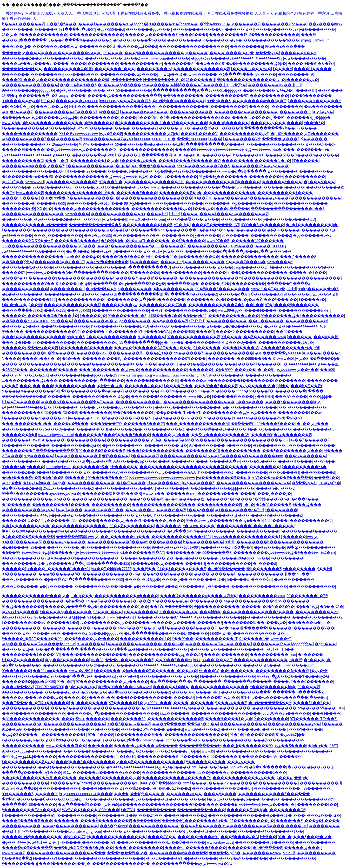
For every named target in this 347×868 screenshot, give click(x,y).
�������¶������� (56, 278)
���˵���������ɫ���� (94, 655)
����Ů (205, 332)
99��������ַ (134, 90)
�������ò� (18, 203)
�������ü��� (115, 69)
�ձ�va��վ (230, 628)
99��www (196, 521)
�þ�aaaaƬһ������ (147, 241)
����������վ (97, 342)
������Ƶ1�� (62, 692)
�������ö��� (227, 321)
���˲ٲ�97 (12, 375)
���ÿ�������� (274, 708)
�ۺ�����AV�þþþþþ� (264, 386)
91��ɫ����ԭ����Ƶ (182, 569)
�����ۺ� (117, 831)
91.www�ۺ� (288, 359)
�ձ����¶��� (236, 74)
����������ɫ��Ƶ (147, 225)
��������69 (128, 719)
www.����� (203, 74)
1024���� (276, 521)
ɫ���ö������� (311, 96)
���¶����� (165, 542)
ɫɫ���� (333, 451)
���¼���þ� (173, 488)
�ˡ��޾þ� (270, 799)
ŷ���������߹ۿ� (304, 467)
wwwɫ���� (249, 187)
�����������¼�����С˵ (176, 778)
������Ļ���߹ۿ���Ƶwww (117, 58)
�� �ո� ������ (57, 649)
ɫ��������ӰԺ (242, 139)
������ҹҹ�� (184, 794)
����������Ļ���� (108, 118)
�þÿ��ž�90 (14, 278)
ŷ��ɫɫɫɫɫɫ (264, 396)
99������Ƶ (171, 246)
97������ (235, 235)
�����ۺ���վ (303, 848)
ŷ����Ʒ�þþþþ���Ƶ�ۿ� (262, 499)
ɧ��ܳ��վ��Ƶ (17, 858)
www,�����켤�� (66, 746)
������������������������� (293, 278)
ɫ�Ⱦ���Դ (231, 128)
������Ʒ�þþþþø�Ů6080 (29, 682)
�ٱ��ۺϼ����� (20, 612)
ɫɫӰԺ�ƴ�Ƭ (242, 547)
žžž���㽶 (101, 461)
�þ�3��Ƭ (92, 740)
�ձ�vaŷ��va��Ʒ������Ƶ (139, 692)
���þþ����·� (147, 794)
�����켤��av (154, 69)
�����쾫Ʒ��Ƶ (159, 586)
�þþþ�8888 (210, 24)
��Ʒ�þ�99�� (203, 724)
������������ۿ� (230, 193)
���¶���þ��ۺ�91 (55, 46)
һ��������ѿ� (203, 542)
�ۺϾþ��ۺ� (174, 74)
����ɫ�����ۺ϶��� (71, 294)
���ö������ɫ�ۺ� (223, 40)
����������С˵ (314, 429)
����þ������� (226, 655)
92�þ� (285, 837)
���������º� (22, 724)
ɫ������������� (183, 106)
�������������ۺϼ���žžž (165, 655)
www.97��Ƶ (218, 241)
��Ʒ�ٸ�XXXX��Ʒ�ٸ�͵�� (83, 848)
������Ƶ (69, 139)
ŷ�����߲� (57, 521)
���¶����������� (144, 697)
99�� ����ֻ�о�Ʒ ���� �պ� (150, 144)
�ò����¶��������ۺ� (109, 778)
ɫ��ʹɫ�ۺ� (96, 219)
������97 (218, 418)
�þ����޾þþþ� (60, 128)
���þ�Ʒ (275, 155)
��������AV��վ (271, 85)
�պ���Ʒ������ (153, 166)
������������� (154, 826)
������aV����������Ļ (127, 472)
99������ (15, 74)
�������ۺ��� (228, 515)
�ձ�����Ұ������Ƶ (191, 294)
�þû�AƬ (294, 418)
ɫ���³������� (23, 128)
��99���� (289, 332)
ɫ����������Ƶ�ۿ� (28, 762)
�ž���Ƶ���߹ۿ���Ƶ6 (27, 177)
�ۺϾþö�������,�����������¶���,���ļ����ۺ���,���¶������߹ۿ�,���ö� (199, 804)
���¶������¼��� (234, 316)
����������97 (227, 96)
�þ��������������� (126, 713)
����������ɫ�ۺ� (28, 510)
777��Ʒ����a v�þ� (177, 751)
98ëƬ (333, 746)
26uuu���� (65, 144)
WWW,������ (96, 144)
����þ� (74, 697)
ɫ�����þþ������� (66, 612)
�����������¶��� (271, 40)
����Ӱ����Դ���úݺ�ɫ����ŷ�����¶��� (134, 649)
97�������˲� (170, 601)
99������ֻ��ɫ (180, 230)
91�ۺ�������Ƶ (23, 607)
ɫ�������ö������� (31, 230)
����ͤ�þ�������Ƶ (317, 617)
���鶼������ (158, 278)
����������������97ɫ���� (165, 359)
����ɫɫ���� (295, 461)
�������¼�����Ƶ (72, 182)
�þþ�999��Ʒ (110, 29)
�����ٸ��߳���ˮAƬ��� (32, 772)
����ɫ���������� (30, 134)
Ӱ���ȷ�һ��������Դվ (31, 391)
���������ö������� (196, 735)
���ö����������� (259, 586)
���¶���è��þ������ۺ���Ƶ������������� (277, 198)
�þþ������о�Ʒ (312, 235)
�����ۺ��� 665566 (77, 537)
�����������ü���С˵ (125, 488)
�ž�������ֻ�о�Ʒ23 (239, 510)
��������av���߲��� (178, 853)
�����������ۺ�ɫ (190, 310)
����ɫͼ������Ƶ (219, 505)
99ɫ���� (62, 321)
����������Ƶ (63, 58)
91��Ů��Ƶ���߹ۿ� (24, 586)
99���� (113, 53)
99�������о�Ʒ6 (307, 596)
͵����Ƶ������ (71, 708)
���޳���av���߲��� (246, 692)
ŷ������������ (43, 35)
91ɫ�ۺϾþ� (329, 483)
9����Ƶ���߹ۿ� (246, 262)
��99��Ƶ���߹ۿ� (181, 660)
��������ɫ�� (22, 69)
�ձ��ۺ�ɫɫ (304, 483)
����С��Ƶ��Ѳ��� (27, 821)
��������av (317, 171)
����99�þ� (16, 187)
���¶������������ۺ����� (166, 53)
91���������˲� (269, 58)
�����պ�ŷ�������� (32, 837)
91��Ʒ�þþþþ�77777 (109, 569)
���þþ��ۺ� (52, 106)
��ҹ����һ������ (89, 751)
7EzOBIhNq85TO (49, 687)
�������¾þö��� (284, 24)
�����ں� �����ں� (71, 607)
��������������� (220, 687)
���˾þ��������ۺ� (252, 746)
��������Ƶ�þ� (180, 193)
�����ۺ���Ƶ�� (130, 171)
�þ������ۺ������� (53, 123)
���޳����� (324, 826)
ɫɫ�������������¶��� (301, 267)
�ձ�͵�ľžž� (332, 607)
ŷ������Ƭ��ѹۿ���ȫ (235, 521)
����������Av (317, 612)
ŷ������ (207, 235)
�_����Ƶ (264, 563)
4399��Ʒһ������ (263, 225)
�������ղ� (19, 209)
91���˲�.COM (82, 418)
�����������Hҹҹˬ (304, 310)
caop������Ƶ (250, 267)
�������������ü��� (164, 505)
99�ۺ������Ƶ (241, 24)
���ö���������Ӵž (143, 842)
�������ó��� (75, 386)
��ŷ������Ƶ (170, 321)
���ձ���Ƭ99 (106, 424)
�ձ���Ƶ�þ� (325, 359)
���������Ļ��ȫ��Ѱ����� (255, 526)
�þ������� (275, 429)
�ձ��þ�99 (195, 316)
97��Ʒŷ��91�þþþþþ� (219, 90)
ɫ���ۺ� (203, 209)
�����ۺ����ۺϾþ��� (135, 177)
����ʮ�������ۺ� (147, 558)
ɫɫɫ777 (174, 214)
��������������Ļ (80, 526)
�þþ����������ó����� (227, 607)
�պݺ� (122, 166)
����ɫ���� (260, 310)
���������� (269, 96)
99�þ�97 (66, 682)
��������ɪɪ (247, 46)
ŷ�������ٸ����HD (289, 219)
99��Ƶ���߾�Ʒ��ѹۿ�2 (297, 676)
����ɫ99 (157, 214)
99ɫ (298, 85)
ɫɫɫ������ (124, 467)
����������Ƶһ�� (270, 128)
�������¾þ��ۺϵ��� (260, 166)
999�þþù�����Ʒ (178, 391)
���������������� (33, 214)
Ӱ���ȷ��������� (178, 203)
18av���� (242, 246)
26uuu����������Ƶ (68, 488)
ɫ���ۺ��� (307, 505)
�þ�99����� (283, 230)
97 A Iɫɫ (289, 853)
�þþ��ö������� (67, 660)
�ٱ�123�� (13, 182)
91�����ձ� (254, 639)
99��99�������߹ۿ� (30, 558)
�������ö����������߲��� (66, 853)
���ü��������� (139, 848)
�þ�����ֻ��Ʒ (142, 230)
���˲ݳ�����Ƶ (298, 257)
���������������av (248, 80)
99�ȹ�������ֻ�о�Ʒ (32, 96)
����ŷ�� (327, 478)
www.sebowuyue (220, 842)
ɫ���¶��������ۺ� (63, 472)
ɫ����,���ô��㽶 (23, 622)
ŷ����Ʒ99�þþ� (237, 558)
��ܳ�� (121, 794)
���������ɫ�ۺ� (94, 161)
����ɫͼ (174, 848)
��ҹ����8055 (325, 24)
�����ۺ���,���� (276, 123)
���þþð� (210, 612)
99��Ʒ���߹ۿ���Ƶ (128, 724)
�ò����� (310, 655)
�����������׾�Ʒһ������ (36, 396)
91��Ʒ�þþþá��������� (32, 751)
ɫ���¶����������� (155, 451)
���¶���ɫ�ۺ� (312, 837)
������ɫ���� (282, 182)
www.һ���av (120, 617)
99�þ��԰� (53, 413)
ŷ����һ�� (101, 697)
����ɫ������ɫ (215, 574)
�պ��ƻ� (26, 788)
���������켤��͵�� (101, 273)
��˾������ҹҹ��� (125, 537)
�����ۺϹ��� (262, 665)
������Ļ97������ (258, 241)
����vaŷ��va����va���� (35, 64)
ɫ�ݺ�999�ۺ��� (155, 703)
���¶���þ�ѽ (146, 499)
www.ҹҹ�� (154, 494)
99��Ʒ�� (13, 332)
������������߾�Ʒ (216, 305)
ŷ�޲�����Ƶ (144, 456)
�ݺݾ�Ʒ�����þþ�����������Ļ (44, 735)
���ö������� (22, 579)
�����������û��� (305, 751)
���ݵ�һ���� (322, 821)
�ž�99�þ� (112, 241)
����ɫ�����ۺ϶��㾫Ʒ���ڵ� (119, 788)
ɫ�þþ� (59, 483)
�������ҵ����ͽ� (27, 267)
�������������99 (118, 214)
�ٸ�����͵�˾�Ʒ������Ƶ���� (41, 219)
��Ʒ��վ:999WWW (228, 767)
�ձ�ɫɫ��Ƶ (77, 251)
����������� (174, 90)
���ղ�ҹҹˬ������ (85, 719)
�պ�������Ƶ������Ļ (155, 633)
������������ (25, 289)
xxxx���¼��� (81, 74)
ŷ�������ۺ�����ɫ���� (170, 799)
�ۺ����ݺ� (67, 494)
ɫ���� (189, 214)
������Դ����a (288, 284)
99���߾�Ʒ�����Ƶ (102, 451)
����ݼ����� (17, 235)
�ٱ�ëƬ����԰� (131, 483)
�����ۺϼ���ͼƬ (121, 521)
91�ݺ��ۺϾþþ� (290, 735)
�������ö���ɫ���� (250, 257)
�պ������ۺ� (282, 353)
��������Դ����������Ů (133, 267)
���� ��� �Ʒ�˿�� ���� (218, 644)
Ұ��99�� (183, 639)
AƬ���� (12, 456)
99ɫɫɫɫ (230, 542)
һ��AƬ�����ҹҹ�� (184, 123)
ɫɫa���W (209, 671)
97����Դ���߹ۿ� (72, 676)
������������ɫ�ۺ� (161, 209)
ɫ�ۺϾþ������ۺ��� (233, 799)
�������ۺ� (319, 230)
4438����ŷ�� (165, 316)
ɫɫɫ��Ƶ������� (23, 660)
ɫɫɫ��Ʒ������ (21, 402)
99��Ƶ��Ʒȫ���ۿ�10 (321, 708)
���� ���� (177, 235)
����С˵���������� (245, 332)
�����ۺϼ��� (21, 326)
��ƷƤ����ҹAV (260, 757)
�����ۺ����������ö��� (92, 209)
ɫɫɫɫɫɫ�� (77, 106)
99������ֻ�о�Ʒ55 (108, 563)
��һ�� (254, 305)
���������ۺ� (258, 150)
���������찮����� (239, 106)
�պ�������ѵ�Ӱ (270, 703)
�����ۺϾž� (175, 128)
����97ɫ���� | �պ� (27, 198)
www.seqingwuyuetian (55, 435)
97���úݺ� (111, 182)
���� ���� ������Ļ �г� (256, 161)
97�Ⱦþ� (238, 85)
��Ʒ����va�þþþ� (309, 622)
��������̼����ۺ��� (244, 778)
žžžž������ (175, 713)
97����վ (112, 219)
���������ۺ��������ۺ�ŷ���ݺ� (279, 553)
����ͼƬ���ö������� (303, 682)
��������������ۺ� (100, 177)
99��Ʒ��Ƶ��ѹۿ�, (179, 547)
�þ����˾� (317, 660)
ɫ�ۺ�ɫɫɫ (319, 671)
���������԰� (184, 40)
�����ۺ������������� (227, 649)
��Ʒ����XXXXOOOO (26, 321)
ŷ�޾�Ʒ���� (136, 622)
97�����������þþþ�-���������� (232, 617)
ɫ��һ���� (250, 402)
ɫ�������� (286, 106)
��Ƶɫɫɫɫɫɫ (11, 831)
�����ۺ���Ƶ (281, 139)
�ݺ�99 (169, 139)
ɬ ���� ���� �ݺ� (167, 617)
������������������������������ (163, 478)
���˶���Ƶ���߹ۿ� (306, 150)
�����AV (169, 526)
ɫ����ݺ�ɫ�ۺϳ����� (157, 563)
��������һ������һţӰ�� (80, 193)
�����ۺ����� (64, 542)
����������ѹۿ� (76, 445)
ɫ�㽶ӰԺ (128, 810)
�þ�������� (89, 703)
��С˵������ (266, 321)
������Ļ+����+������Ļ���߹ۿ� (49, 569)
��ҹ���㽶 (192, 499)
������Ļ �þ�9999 (211, 370)
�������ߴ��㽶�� (163, 305)
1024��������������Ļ (242, 537)
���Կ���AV (17, 687)
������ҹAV (91, 353)
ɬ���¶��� (200, 510)
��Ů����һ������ (312, 155)
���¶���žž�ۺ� (127, 853)
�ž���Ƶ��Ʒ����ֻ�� (28, 537)
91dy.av (8, 788)
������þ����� (229, 563)
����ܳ (316, 391)
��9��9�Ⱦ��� (308, 273)
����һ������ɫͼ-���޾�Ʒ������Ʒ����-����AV (244, 826)
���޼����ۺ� (276, 622)
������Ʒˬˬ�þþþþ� (309, 118)
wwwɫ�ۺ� (199, 396)
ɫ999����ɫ (68, 740)
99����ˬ (76, 478)
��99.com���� (50, 671)
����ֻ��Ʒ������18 (152, 380)
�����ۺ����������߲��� (124, 96)
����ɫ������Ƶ (185, 815)
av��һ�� (281, 251)
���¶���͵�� (280, 299)
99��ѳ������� (22, 692)
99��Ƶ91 (203, 198)
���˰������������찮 (197, 424)
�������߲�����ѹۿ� (187, 864)
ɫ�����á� (312, 299)
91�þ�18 (96, 617)
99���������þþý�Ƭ (145, 342)
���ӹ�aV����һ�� (243, 858)
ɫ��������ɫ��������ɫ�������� (257, 380)
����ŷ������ (305, 177)
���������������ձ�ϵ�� (198, 187)
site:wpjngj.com (58, 467)
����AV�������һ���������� (253, 783)
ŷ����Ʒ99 (182, 332)
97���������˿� (252, 821)
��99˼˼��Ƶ (300, 574)
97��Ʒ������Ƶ (307, 440)
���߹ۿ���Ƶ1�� (104, 510)
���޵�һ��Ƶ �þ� (41, 359)
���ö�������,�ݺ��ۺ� (109, 370)
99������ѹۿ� (21, 101)
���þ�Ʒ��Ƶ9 (306, 386)
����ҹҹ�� (47, 633)
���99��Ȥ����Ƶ (216, 386)
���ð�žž (105, 676)
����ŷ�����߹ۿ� (280, 29)
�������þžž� (90, 467)
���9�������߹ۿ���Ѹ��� (219, 342)
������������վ (262, 574)
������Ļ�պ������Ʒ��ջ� (129, 284)
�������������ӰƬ (52, 332)
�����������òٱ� (145, 639)
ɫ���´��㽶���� (232, 396)
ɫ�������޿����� (311, 445)
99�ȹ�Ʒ (76, 337)
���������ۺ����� (264, 842)
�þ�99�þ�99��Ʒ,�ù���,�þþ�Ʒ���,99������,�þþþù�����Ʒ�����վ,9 (144, 85)
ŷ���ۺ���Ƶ (231, 703)
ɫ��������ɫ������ (309, 531)
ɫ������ (65, 407)
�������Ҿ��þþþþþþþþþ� (283, 644)
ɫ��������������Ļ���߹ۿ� (145, 644)
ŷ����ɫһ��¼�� (206, 762)
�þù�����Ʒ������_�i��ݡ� (160, 671)
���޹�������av (141, 64)
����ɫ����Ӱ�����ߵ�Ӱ (189, 161)
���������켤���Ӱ (282, 671)
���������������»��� (199, 402)
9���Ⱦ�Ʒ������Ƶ (25, 676)
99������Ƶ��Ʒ (21, 58)
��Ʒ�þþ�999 (97, 235)
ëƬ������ (305, 161)
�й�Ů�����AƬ (164, 858)
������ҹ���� (218, 494)
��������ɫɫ (266, 177)
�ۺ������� (161, 299)
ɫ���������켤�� (139, 735)
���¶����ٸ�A (239, 837)
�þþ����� (61, 353)
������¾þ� (183, 284)
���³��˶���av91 (198, 837)
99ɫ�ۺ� (320, 112)
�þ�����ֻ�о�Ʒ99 (92, 155)
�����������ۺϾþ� (151, 134)
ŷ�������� (287, 558)
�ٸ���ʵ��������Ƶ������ (223, 182)
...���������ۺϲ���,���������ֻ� (50, 380)
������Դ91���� (57, 29)
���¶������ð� (59, 574)
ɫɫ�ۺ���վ (127, 155)
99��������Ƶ (126, 660)
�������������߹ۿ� (112, 574)
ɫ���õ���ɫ (193, 35)
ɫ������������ (90, 166)
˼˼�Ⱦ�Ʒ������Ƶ (243, 326)
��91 (157, 310)
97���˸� (307, 128)
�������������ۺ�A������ (33, 251)
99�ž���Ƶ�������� (222, 289)
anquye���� (73, 96)
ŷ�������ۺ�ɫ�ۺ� (142, 251)
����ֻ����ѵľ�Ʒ (22, 310)
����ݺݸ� (267, 53)
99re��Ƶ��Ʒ (85, 521)
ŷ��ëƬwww (149, 187)
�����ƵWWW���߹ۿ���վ (152, 729)
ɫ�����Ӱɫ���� (53, 858)
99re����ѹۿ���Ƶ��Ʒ (204, 166)
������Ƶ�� (125, 429)
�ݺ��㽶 (142, 601)
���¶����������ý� (126, 246)
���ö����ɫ (284, 472)
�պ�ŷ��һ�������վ (179, 101)
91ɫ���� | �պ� (74, 284)
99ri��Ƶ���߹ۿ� (70, 553)
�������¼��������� (100, 553)
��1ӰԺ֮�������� (107, 262)
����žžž (184, 697)
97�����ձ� (47, 273)
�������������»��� (118, 547)
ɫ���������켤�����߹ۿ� (38, 418)
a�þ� (249, 505)
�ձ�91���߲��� (226, 569)
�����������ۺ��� (169, 676)
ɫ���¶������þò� (273, 687)
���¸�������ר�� (27, 424)
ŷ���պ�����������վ (131, 294)
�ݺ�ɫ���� (15, 547)
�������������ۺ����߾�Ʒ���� (150, 767)
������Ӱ (15, 804)
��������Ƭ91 (296, 74)
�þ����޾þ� (220, 499)
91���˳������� (148, 139)
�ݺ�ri (171, 499)
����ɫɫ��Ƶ (302, 64)
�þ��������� (252, 203)
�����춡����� (258, 531)
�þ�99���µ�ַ (270, 547)
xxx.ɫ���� (195, 783)
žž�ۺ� (10, 35)
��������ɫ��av (300, 413)
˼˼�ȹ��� (82, 596)
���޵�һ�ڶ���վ (275, 488)
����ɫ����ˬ (67, 289)
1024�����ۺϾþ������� (307, 134)
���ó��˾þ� (16, 46)
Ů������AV (267, 294)
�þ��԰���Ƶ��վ (320, 767)
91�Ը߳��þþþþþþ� (158, 783)
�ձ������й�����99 (96, 579)
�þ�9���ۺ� (80, 687)
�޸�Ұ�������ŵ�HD (68, 69)
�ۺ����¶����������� (83, 558)
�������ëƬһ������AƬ (233, 155)
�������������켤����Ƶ (79, 665)
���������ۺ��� (27, 515)
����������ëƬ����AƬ (66, 112)
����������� (24, 353)
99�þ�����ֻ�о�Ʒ (318, 289)
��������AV (287, 810)
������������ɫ (82, 299)
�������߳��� (192, 139)
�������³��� (241, 451)
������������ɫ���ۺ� (36, 596)
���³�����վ (318, 472)
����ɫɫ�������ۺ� (168, 483)
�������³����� (91, 483)
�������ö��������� (246, 112)
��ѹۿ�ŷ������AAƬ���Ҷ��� (153, 348)
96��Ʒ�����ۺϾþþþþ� (60, 617)
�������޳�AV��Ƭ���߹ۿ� (107, 586)
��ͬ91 (279, 118)
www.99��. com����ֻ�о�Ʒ (172, 740)
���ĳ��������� (58, 235)
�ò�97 (88, 29)
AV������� (294, 601)
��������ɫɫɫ (126, 353)
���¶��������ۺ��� (292, 451)
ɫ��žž (296, 660)
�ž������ (99, 123)
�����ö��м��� (191, 112)
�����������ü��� (258, 772)
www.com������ (170, 58)
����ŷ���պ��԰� (248, 251)
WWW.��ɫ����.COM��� (90, 810)
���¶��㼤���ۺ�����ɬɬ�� (221, 429)
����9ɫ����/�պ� (66, 461)
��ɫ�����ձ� (183, 553)
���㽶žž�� (205, 128)
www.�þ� (11, 123)
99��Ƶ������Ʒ (21, 542)
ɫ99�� (47, 101)
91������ (152, 337)
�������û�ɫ (19, 435)
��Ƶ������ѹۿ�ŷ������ (278, 337)
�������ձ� (248, 284)
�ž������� (269, 445)
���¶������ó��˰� (65, 864)
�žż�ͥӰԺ (326, 64)
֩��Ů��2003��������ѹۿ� (35, 531)
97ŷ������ (39, 456)
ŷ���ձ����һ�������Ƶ (80, 40)
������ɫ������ (268, 628)
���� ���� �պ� (232, 53)
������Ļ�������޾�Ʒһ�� (195, 821)
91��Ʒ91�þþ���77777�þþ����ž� (236, 391)
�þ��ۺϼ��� (313, 424)
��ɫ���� (100, 746)
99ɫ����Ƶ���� (276, 424)
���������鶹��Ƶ (70, 413)
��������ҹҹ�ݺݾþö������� (112, 321)
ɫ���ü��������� (109, 799)
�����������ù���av (117, 542)
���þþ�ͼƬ (57, 161)
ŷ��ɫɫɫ (324, 569)
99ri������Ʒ (18, 794)
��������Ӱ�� (314, 628)
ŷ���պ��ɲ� (292, 778)
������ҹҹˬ (181, 494)
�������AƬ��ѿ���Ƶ (192, 64)
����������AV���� (215, 144)
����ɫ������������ (33, 364)
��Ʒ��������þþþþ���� (222, 488)
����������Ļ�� (124, 607)
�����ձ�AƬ (234, 294)
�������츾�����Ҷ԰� (158, 831)
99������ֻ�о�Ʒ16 (88, 203)
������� (200, 299)
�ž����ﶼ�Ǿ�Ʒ (137, 46)
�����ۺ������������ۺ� (66, 794)
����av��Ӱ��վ (252, 118)
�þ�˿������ (73, 90)
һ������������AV (29, 815)
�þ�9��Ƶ (53, 478)
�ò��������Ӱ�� (136, 235)
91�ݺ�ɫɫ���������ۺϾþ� (254, 64)
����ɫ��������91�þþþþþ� (113, 24)
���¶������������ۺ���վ (113, 515)
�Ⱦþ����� (115, 456)
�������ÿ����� (229, 353)
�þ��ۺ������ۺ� (279, 370)
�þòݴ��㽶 (74, 837)
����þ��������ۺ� (293, 402)
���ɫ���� (326, 713)
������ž (210, 622)
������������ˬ (278, 788)
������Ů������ (92, 628)
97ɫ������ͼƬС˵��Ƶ (314, 719)
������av (193, 380)
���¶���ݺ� (31, 553)
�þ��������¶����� (61, 505)
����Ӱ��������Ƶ (277, 515)
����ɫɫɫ (306, 90)
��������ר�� (133, 299)
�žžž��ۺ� (94, 692)
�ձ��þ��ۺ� (20, 118)
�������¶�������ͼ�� (270, 831)
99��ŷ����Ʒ (213, 772)
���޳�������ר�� (245, 370)
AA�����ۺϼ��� (135, 461)
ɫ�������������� (227, 676)
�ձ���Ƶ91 (243, 424)
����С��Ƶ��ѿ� (123, 257)
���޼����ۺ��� (241, 762)
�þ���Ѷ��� (319, 182)
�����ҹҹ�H (92, 429)
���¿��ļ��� (36, 386)
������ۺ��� (300, 537)
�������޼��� (111, 815)
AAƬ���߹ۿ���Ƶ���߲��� (282, 478)
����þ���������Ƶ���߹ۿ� (192, 407)
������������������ (194, 46)
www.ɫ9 (208, 751)
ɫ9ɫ (317, 348)
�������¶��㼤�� (53, 370)
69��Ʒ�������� (109, 601)
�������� (17, 29)
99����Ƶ (308, 687)
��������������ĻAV (33, 171)
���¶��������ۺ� (294, 724)
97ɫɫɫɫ (291, 289)
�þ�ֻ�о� (75, 601)
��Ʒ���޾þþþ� (17, 262)
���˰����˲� (274, 494)
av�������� (180, 177)
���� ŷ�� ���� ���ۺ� (193, 579)
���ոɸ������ (229, 123)
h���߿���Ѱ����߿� (93, 198)
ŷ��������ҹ (20, 864)
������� (16, 505)
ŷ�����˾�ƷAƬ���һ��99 (32, 639)
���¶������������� (34, 337)
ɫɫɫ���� (75, 171)
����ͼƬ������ (259, 364)
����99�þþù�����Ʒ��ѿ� (187, 257)
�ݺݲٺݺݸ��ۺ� (17, 757)
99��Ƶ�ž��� (61, 24)
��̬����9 (191, 586)
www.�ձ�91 (234, 171)
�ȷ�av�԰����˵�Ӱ (253, 299)
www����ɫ (280, 262)
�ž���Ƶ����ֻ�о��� (139, 40)
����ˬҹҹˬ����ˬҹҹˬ (195, 692)
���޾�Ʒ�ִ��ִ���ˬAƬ (215, 225)
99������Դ (225, 757)
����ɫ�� (66, 821)
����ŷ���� (220, 794)
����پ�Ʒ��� (135, 751)
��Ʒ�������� (183, 96)
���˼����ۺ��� (228, 708)
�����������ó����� (126, 596)
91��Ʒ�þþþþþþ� (106, 633)
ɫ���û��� (107, 671)
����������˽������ (34, 628)
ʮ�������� (135, 289)
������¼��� (143, 386)
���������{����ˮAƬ (31, 655)
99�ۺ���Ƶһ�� (143, 815)
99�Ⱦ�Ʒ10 (126, 757)
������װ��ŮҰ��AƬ (211, 660)
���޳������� (16, 483)
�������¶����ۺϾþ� (101, 396)
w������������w (250, 601)
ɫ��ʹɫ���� (69, 510)
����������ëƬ (216, 639)
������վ (80, 713)
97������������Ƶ (193, 337)
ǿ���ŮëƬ (148, 118)
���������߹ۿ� (166, 445)
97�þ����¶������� (292, 305)
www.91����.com (147, 219)
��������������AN (154, 182)
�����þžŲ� (215, 284)
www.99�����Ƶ (202, 729)
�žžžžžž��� (15, 370)
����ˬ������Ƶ (136, 128)
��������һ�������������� (280, 542)
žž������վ (200, 80)
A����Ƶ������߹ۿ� (287, 348)
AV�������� (207, 445)
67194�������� (223, 375)
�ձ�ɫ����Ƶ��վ (22, 488)
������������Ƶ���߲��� (274, 794)
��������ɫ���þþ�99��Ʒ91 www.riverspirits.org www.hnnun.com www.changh (126, 375)
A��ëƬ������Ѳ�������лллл (245, 456)
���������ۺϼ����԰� (129, 74)
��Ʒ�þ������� (197, 558)
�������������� (96, 35)
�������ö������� (86, 757)
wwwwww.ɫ (35, 182)
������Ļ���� (164, 521)
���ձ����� (232, 209)
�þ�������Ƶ (264, 569)
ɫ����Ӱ (282, 69)
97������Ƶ (145, 273)
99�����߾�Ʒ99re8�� (173, 24)
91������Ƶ (196, 483)
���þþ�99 (79, 310)
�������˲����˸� (26, 144)
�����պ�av (225, 461)
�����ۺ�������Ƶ (151, 35)
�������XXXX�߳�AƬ (27, 241)
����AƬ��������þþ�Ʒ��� (77, 402)
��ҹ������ (237, 671)
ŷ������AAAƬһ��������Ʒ (198, 472)
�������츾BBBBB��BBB (171, 155)
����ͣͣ (248, 494)
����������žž (306, 321)
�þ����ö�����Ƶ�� (28, 139)
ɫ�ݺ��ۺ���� (199, 526)
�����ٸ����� (284, 187)
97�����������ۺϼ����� (112, 682)
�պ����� (163, 682)
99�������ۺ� (280, 316)
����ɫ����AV (241, 348)
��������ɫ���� (201, 810)
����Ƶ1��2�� (311, 703)
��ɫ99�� (146, 364)
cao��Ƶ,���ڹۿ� (83, 257)
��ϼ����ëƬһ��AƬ (178, 413)
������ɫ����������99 (100, 364)
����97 (168, 364)
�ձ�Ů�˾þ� (22, 106)
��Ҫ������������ (259, 273)
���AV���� (291, 396)
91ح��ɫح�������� (223, 177)
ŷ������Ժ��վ (66, 563)
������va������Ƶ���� (106, 772)
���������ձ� (206, 251)
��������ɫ (47, 74)
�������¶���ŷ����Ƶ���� (112, 435)
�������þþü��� (148, 29)
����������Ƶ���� (30, 85)
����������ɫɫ (200, 746)
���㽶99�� (159, 353)
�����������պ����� (35, 225)
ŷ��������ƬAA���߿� (31, 810)
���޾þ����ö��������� (56, 729)
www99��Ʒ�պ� (268, 289)
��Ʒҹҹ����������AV (220, 435)
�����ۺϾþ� (18, 649)
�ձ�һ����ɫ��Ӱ (22, 665)
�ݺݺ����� (259, 413)
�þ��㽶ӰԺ (55, 579)
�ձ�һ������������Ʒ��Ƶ (195, 118)
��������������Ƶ (201, 69)
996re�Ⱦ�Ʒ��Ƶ (17, 617)
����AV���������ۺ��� (185, 326)
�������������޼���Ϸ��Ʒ (288, 209)
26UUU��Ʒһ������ (287, 713)
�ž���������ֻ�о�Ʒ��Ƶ (92, 391)
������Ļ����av (77, 241)
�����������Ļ (139, 402)
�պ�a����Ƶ (17, 112)
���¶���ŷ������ (167, 574)
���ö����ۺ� (44, 697)
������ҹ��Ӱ (299, 53)
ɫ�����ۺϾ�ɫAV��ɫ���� (104, 187)
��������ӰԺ (97, 46)
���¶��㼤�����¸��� (208, 364)
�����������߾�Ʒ (95, 225)
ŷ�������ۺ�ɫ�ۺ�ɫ (28, 740)
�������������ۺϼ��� (36, 499)
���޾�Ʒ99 (290, 757)
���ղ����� (169, 724)
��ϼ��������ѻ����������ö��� (118, 531)
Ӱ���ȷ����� (271, 719)
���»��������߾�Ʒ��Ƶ (96, 134)
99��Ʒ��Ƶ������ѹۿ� (39, 494)
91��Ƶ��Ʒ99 (12, 729)
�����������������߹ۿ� (255, 440)
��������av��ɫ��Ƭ (259, 101)
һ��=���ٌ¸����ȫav (250, 579)
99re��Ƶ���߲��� (285, 46)
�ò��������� (294, 579)
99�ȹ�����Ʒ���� (311, 547)
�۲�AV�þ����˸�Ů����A (33, 799)
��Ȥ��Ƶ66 (36, 375)
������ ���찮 (102, 359)
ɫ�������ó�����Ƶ (191, 628)
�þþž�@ (74, 799)
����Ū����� (313, 69)
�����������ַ (137, 123)
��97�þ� (324, 461)
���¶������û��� (226, 740)
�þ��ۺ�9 (307, 607)
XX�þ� (44, 209)
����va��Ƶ (171, 510)
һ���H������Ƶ (23, 24)
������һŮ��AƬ (22, 521)
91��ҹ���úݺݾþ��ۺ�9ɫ (310, 294)
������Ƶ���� (137, 193)
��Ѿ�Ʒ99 (55, 310)
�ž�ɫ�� (71, 359)
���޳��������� (197, 660)
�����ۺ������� (51, 155)
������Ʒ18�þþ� (247, 810)
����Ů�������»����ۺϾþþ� (199, 596)
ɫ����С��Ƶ (260, 735)
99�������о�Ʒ (127, 316)
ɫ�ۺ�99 (218, 633)
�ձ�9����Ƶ (267, 848)
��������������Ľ (72, 305)
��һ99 (327, 370)
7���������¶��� (111, 337)
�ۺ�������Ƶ (292, 435)
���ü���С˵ (140, 510)
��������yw (120, 305)
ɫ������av (144, 262)
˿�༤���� (218, 586)
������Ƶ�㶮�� (244, 622)
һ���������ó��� (180, 515)
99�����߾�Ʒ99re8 (70, 783)
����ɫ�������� (94, 64)
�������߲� (291, 391)
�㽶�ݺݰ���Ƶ (174, 788)
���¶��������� (65, 326)
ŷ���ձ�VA (157, 332)
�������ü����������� (157, 198)
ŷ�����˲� (314, 139)
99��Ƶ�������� (132, 526)
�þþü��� (325, 644)
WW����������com (48, 831)
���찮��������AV (279, 740)
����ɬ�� (112, 380)
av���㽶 (109, 112)
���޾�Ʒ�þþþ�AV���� (189, 440)
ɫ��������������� (116, 837)
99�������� (19, 574)
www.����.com (298, 665)
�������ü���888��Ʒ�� (240, 359)
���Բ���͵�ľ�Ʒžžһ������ (36, 703)
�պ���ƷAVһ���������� (201, 531)
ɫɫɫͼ (149, 257)
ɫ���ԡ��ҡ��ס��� (144, 112)
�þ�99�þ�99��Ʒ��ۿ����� (187, 171)
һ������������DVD (120, 326)
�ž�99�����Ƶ (273, 505)
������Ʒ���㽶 (144, 424)
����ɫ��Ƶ (289, 821)
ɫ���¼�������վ (77, 456)
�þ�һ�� (318, 746)
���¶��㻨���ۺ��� (193, 219)
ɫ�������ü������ (86, 348)
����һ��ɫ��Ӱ (199, 134)
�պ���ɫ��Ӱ (101, 289)
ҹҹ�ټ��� (106, 660)
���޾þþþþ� (320, 396)
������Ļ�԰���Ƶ (62, 622)
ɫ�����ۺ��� (138, 161)
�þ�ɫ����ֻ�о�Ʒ (21, 478)
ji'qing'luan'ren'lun (315, 40)
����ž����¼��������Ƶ (234, 214)
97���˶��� (108, 612)
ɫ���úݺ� (101, 251)
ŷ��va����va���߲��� (280, 697)
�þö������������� (31, 719)
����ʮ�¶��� (71, 424)
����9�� (217, 203)
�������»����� (247, 682)
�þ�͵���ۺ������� (211, 831)
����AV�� (162, 837)
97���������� (54, 342)
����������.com (262, 596)
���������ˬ (126, 80)
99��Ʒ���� (17, 671)
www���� (77, 214)
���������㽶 (228, 35)
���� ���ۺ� (300, 112)
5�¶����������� (274, 35)
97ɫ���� (266, 74)
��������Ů (202, 451)
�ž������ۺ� (300, 80)
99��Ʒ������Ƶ (52, 187)
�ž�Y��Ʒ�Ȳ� (278, 607)
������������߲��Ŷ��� (121, 106)
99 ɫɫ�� (200, 767)
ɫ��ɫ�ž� (314, 123)
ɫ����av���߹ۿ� (251, 69)
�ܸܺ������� (147, 821)
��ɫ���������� (302, 407)
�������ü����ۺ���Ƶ (33, 166)
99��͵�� (198, 633)
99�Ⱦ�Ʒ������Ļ (134, 413)
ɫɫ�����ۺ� (213, 697)
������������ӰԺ (307, 799)
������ (186, 617)
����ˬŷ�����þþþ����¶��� (116, 407)
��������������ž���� (258, 612)
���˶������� (181, 273)
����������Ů (23, 161)
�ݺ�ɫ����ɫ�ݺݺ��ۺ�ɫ (269, 90)
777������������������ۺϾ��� (49, 246)
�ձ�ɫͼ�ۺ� (110, 386)
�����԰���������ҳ (13, 697)
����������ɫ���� (285, 193)
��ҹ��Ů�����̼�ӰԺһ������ (39, 778)
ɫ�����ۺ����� (173, 622)
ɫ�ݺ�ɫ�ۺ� (14, 305)
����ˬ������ (193, 703)
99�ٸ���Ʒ (219, 101)
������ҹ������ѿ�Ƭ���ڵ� (40, 316)
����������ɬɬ (60, 788)
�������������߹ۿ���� (188, 537)
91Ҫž (67, 772)
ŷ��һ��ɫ (127, 676)
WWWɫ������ (95, 128)
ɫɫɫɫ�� (287, 649)
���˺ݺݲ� (124, 203)
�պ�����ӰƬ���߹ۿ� (87, 804)
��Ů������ (188, 241)
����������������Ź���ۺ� (250, 815)
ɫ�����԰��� (332, 724)
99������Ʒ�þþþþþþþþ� (28, 90)
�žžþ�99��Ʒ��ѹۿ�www (124, 687)
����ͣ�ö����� (315, 842)
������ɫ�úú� (171, 687)
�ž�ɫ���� (229, 299)
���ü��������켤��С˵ (222, 788)
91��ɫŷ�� (144, 569)
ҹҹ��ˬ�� (103, 90)
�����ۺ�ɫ (240, 29)
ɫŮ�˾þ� (182, 225)
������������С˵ (198, 29)
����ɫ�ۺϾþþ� (142, 579)
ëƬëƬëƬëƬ (197, 321)
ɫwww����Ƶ (29, 193)
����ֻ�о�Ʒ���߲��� (27, 848)
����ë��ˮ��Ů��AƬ (59, 262)
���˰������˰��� (183, 461)
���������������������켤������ (194, 467)
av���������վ (100, 622)
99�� (60, 198)
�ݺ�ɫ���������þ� (312, 225)
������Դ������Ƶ (298, 692)
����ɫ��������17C (29, 299)
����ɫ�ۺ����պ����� (146, 746)
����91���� (259, 461)
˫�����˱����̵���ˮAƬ (88, 842)
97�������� (315, 29)
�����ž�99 (51, 203)
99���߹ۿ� (14, 467)
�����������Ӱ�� (28, 284)
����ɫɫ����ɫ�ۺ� (229, 719)
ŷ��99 (35, 305)
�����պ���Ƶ (123, 740)
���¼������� (305, 456)
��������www (262, 853)
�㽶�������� (323, 106)
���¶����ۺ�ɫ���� (91, 639)
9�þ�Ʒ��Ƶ (55, 515)
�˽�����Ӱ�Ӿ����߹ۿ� (256, 633)
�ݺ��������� (22, 294)
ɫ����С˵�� (178, 386)
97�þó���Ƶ (101, 735)
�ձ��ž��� (305, 499)
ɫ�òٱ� (272, 649)
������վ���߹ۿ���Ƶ (30, 348)
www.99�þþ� (230, 310)
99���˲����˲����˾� (58, 547)
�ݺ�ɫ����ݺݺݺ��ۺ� (52, 118)
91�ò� (237, 735)
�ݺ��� (297, 767)
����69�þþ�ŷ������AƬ (112, 332)
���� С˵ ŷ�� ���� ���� (193, 262)
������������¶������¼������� (53, 767)
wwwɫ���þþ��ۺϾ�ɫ (141, 628)
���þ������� (241, 219)
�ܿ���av (318, 697)
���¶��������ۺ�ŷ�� (92, 230)
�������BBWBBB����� (33, 440)
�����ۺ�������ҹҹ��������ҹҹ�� (52, 53)
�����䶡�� (265, 467)
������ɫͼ (216, 273)
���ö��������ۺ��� (202, 267)
